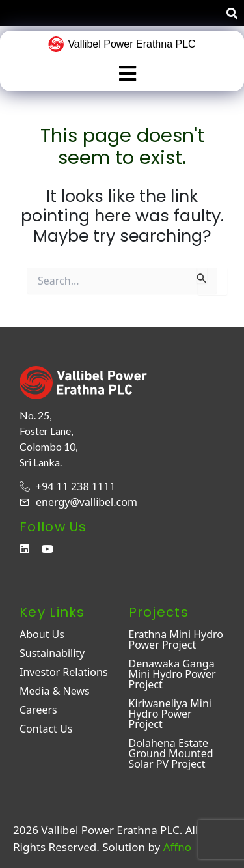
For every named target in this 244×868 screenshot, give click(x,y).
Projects (159, 612)
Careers (38, 710)
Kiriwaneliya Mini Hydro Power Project (170, 714)
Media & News (55, 691)
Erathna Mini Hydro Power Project (176, 639)
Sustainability (52, 653)
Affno (177, 847)
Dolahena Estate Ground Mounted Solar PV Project (171, 753)
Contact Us (46, 729)
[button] (127, 74)
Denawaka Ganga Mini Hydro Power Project (172, 674)
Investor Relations (64, 672)
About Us (42, 634)
